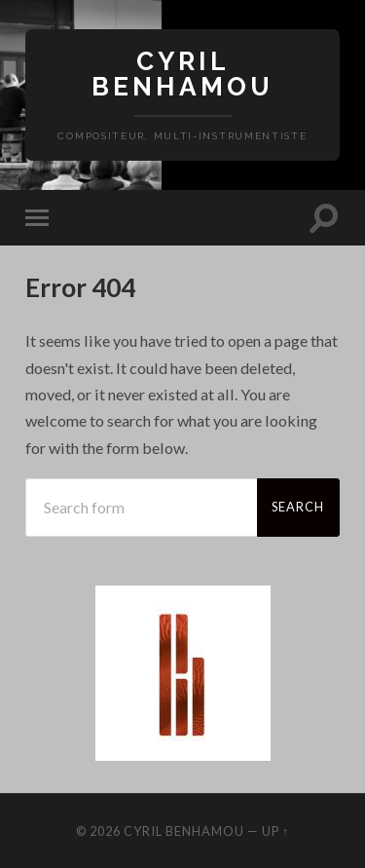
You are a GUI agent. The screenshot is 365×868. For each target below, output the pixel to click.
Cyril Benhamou (182, 74)
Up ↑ (275, 831)
